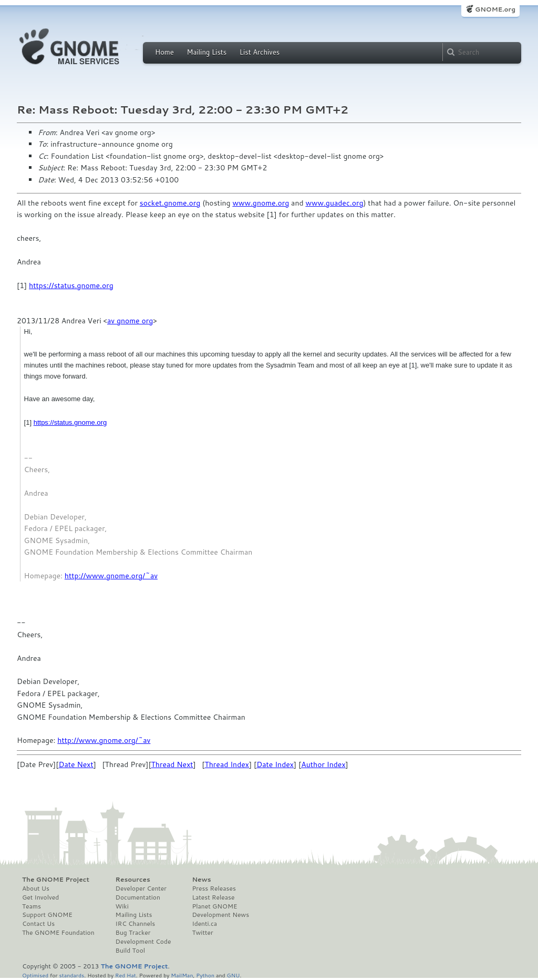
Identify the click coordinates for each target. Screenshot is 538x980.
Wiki (122, 906)
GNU (234, 975)
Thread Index (227, 764)
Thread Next (172, 764)
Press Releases (214, 889)
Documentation (138, 897)
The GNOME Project (56, 880)
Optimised (35, 975)
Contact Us (38, 924)
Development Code (143, 942)
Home (164, 52)
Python (205, 975)
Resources (133, 880)
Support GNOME (47, 915)
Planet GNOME (214, 906)
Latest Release (213, 897)
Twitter (202, 933)
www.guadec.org (334, 203)
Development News (220, 915)
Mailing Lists (206, 52)
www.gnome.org (261, 203)
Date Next (76, 764)
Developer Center (141, 889)
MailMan (182, 975)
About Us (36, 889)
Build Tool (130, 951)
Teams (32, 906)
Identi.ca (204, 924)
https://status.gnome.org (71, 285)
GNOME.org (495, 9)
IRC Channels (136, 924)
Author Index (323, 764)
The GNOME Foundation (58, 933)
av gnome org (130, 321)
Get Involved (40, 897)
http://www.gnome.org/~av (111, 576)
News (201, 880)
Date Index (275, 764)
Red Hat (126, 975)
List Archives (260, 52)
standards (71, 975)
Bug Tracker (133, 933)
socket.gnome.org (170, 203)
